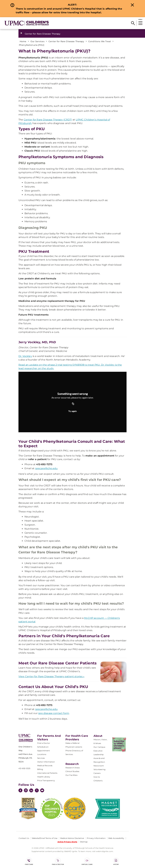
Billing (40, 769)
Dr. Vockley (25, 356)
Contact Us (24, 838)
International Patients (47, 773)
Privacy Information (96, 838)
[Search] (133, 23)
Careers (97, 773)
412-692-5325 (24, 768)
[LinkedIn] (31, 791)
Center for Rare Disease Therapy (43, 34)
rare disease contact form (54, 713)
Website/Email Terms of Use (45, 838)
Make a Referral (72, 743)
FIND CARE (29, 862)
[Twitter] (37, 790)
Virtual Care (87, 862)
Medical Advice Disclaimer (72, 838)
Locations (42, 754)
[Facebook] (20, 791)
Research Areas (73, 768)
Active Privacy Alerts (67, 842)
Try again (72, 411)
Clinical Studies (72, 771)
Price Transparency (46, 780)
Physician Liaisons (74, 747)
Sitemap (84, 842)
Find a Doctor (44, 743)
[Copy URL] (73, 404)
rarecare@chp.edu (46, 468)
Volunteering (99, 769)
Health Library (44, 777)
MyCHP (116, 862)
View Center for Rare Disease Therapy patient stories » (51, 676)
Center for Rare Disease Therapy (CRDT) (48, 120)
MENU (140, 19)
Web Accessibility (116, 838)
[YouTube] (42, 791)
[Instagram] (26, 791)
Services (41, 758)
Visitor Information (46, 762)
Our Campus (99, 747)
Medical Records (45, 766)
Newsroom (99, 766)
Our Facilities (71, 775)
